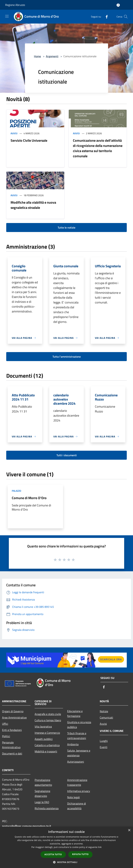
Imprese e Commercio (47, 733)
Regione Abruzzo (15, 5)
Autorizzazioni (76, 762)
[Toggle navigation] (7, 16)
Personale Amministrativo (11, 745)
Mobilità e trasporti (46, 751)
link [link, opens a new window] (100, 847)
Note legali (74, 797)
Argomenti (52, 56)
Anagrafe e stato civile (48, 714)
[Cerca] (126, 17)
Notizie (104, 711)
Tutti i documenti (67, 455)
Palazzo (16, 491)
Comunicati (106, 717)
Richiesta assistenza (47, 808)
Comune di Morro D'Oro (29, 498)
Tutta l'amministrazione (67, 357)
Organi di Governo (13, 711)
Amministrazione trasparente (77, 782)
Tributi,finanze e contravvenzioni (77, 736)
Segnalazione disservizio (42, 793)
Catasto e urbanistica (47, 745)
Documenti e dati (12, 753)
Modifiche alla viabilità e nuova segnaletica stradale (33, 205)
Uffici (5, 724)
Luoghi (104, 741)
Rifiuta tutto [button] (80, 854)
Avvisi (14, 133)
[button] (66, 862)
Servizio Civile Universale (29, 140)
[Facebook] (105, 17)
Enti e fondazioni (12, 730)
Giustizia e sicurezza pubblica (79, 725)
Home (37, 56)
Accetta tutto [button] (53, 854)
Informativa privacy (79, 791)
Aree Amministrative (14, 717)
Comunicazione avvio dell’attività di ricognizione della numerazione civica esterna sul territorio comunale (98, 148)
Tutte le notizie (66, 228)
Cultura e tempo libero (48, 720)
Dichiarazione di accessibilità (77, 806)
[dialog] (66, 847)
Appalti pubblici (44, 739)
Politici (6, 736)
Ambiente (73, 744)
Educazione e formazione (75, 714)
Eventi (104, 747)
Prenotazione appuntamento (43, 782)
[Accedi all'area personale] (118, 5)
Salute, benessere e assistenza (79, 753)
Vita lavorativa (43, 726)
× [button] (129, 830)
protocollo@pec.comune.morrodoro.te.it (27, 826)
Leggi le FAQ (42, 802)
